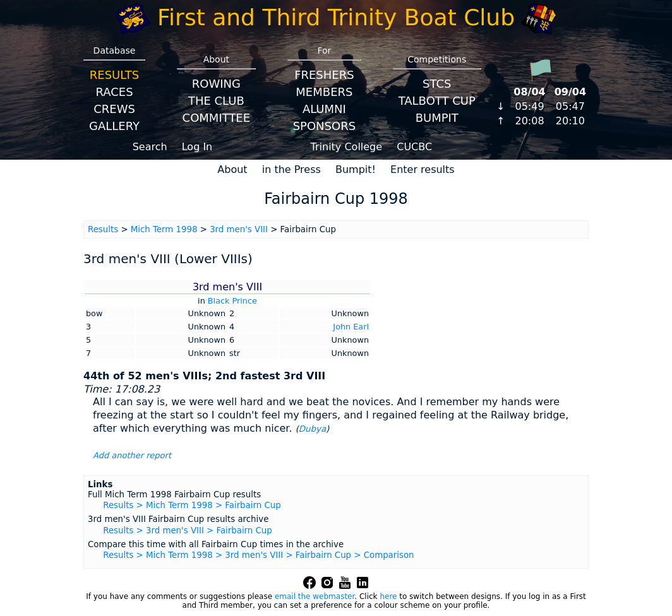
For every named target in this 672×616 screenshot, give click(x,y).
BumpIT (437, 118)
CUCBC (414, 147)
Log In (197, 147)
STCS (437, 84)
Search (150, 147)
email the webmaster (315, 596)
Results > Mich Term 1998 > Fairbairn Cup (192, 505)
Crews (114, 109)
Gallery (114, 126)
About (232, 169)
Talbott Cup (437, 101)
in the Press (291, 169)
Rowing (216, 84)
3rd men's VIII (239, 229)
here (388, 596)
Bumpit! (356, 169)
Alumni (324, 109)
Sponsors (324, 126)
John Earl (351, 327)
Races (114, 92)
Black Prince (232, 301)
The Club (216, 101)
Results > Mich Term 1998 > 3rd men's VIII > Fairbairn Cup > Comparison (258, 555)
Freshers (324, 75)
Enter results (423, 169)
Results (114, 75)
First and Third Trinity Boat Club (336, 17)
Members (324, 92)
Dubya (312, 429)
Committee (217, 118)
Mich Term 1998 (164, 229)
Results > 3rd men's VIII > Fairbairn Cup (187, 530)
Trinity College (347, 147)
